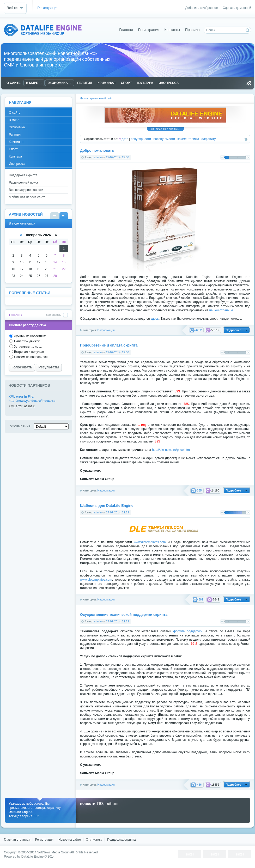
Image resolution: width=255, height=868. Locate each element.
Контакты (172, 30)
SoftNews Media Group (53, 852)
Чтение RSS (249, 83)
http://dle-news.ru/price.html (171, 450)
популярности (141, 139)
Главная (126, 30)
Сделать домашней (237, 8)
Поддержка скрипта (23, 175)
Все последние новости (26, 190)
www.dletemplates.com (150, 542)
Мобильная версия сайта (27, 197)
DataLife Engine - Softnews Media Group (43, 30)
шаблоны (111, 804)
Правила (192, 30)
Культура (15, 156)
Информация (106, 330)
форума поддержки (188, 631)
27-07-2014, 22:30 (118, 157)
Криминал (16, 142)
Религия (15, 135)
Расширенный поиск (24, 183)
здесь (155, 319)
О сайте (15, 113)
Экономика (17, 127)
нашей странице (221, 310)
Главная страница (17, 840)
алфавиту (208, 139)
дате (125, 139)
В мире (14, 120)
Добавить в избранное (201, 8)
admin (98, 157)
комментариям (188, 139)
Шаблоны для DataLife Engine (107, 506)
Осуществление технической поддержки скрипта (124, 615)
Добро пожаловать (97, 151)
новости (88, 804)
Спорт (13, 149)
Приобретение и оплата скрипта (109, 345)
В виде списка (55, 216)
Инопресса (17, 164)
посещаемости (164, 139)
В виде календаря (64, 216)
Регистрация (48, 8)
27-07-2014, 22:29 (118, 512)
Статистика (94, 840)
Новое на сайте (70, 840)
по (100, 803)
